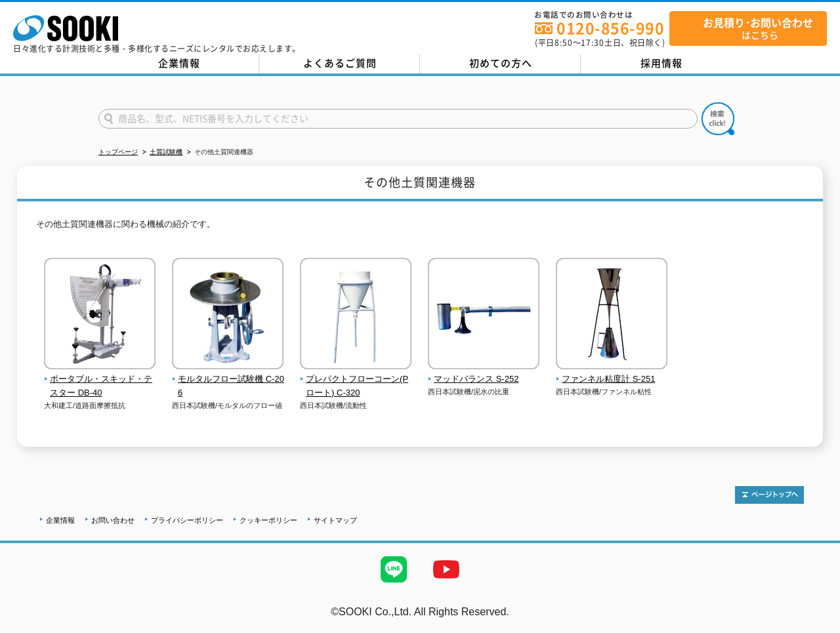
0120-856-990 (610, 28)
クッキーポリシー (268, 520)
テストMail (815, 625)
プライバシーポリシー (187, 520)
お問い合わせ (113, 520)
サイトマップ (335, 520)
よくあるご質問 (340, 63)
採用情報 (661, 63)
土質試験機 (166, 152)
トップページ (118, 152)
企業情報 (179, 63)
